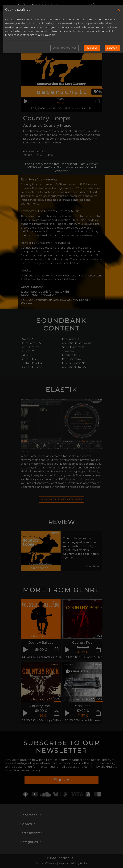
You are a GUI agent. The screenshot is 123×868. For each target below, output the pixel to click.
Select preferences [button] (65, 48)
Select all (113, 48)
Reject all (92, 48)
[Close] (119, 10)
